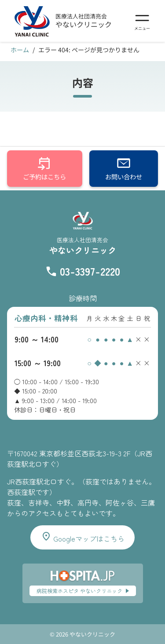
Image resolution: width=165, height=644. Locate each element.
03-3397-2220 (90, 271)
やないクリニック (84, 24)
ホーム (20, 50)
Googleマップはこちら (83, 537)
